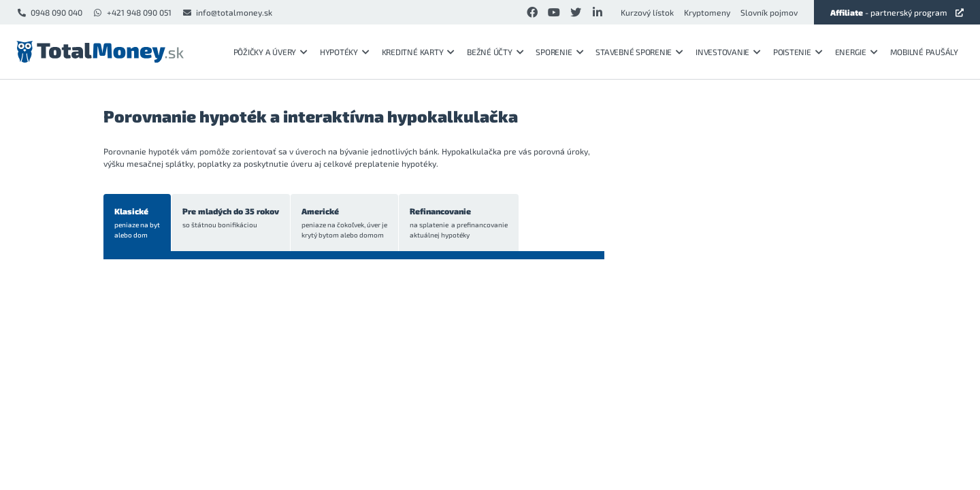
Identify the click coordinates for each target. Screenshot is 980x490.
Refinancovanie (459, 223)
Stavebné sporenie (639, 52)
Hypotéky (345, 52)
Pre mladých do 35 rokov (231, 218)
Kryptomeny (707, 12)
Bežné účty (495, 52)
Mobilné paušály (924, 52)
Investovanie (728, 52)
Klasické (137, 223)
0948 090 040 (49, 12)
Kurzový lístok (647, 12)
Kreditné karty (418, 52)
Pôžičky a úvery (271, 52)
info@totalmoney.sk (227, 12)
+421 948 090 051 (132, 12)
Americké (344, 223)
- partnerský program (897, 12)
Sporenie (559, 52)
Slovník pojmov (769, 12)
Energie (856, 52)
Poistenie (798, 52)
